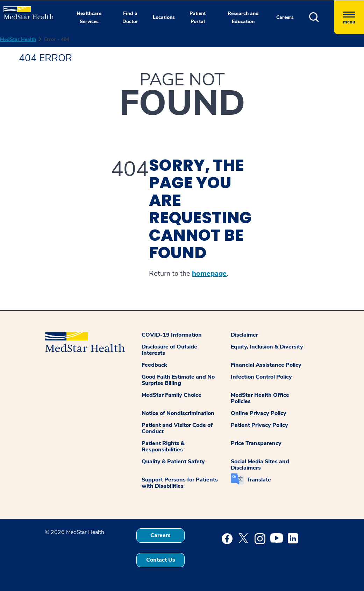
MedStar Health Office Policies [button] (260, 398)
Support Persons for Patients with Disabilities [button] (180, 483)
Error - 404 (57, 39)
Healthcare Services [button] (89, 17)
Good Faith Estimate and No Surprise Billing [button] (178, 380)
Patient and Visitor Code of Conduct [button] (177, 428)
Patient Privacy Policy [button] (259, 425)
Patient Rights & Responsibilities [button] (163, 446)
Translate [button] (259, 480)
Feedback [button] (154, 365)
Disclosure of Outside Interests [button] (169, 350)
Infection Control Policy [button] (261, 377)
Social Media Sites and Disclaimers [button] (260, 465)
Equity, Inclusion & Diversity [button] (267, 347)
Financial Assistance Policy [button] (266, 365)
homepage (209, 274)
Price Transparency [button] (256, 443)
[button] (322, 17)
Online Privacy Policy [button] (259, 413)
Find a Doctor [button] (130, 17)
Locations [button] (164, 17)
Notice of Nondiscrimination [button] (178, 413)
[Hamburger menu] (349, 17)
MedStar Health (18, 39)
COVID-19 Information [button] (172, 335)
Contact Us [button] (161, 560)
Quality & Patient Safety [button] (173, 462)
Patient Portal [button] (198, 17)
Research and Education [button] (243, 17)
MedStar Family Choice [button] (172, 395)
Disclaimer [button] (244, 335)
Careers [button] (285, 17)
